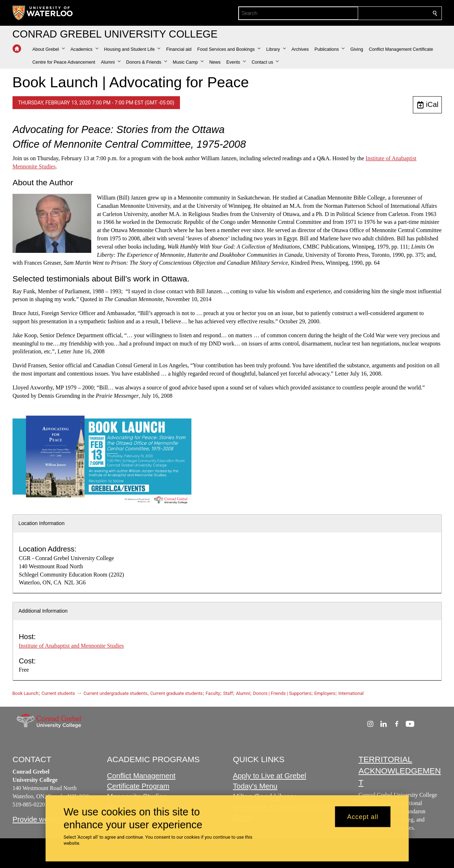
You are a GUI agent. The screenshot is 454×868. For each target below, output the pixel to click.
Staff (228, 693)
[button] (49, 49)
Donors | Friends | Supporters (282, 693)
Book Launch (26, 693)
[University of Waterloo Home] (43, 13)
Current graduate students (176, 693)
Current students (58, 693)
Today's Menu (255, 786)
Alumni (243, 693)
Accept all (363, 816)
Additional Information (43, 611)
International (351, 693)
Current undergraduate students (116, 693)
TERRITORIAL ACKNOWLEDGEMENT (400, 771)
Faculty (213, 693)
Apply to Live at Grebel (270, 776)
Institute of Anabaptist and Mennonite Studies (72, 646)
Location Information (42, 523)
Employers (325, 693)
